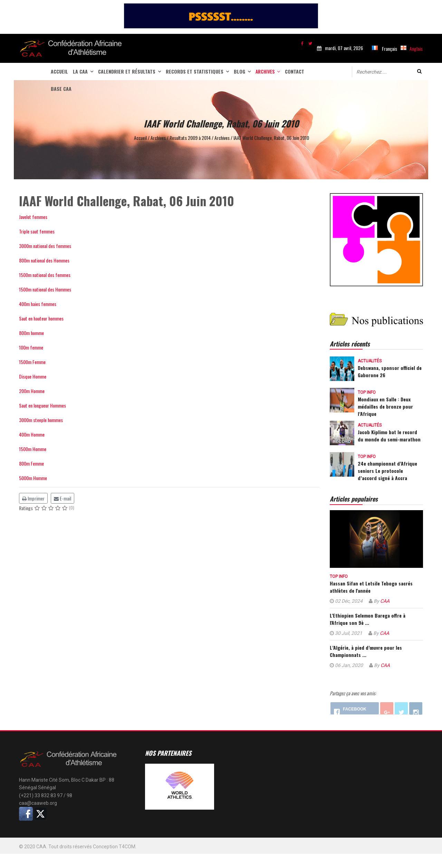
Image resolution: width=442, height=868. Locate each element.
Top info (367, 392)
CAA (385, 601)
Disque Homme (33, 376)
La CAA (80, 71)
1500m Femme (32, 362)
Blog (239, 71)
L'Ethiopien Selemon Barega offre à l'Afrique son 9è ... (368, 619)
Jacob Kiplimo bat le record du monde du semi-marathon (389, 436)
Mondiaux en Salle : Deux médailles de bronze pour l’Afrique (385, 406)
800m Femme (31, 463)
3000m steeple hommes (41, 420)
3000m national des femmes (45, 246)
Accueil (59, 71)
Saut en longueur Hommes (42, 405)
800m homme (31, 333)
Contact (295, 71)
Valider (419, 71)
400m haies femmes (38, 304)
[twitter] (310, 43)
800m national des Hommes (44, 260)
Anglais (416, 49)
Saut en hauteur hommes (41, 318)
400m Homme (32, 434)
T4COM (127, 847)
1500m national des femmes (45, 275)
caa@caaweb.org (38, 803)
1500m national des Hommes (45, 289)
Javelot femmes (33, 217)
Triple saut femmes (37, 231)
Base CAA (61, 89)
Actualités (370, 361)
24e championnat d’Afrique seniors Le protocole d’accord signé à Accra (387, 471)
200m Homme (32, 391)
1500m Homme (33, 449)
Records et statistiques (195, 71)
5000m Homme (33, 478)
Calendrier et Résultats (127, 71)
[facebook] (302, 43)
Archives (265, 71)
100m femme (31, 347)
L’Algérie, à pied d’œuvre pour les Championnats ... (366, 651)
